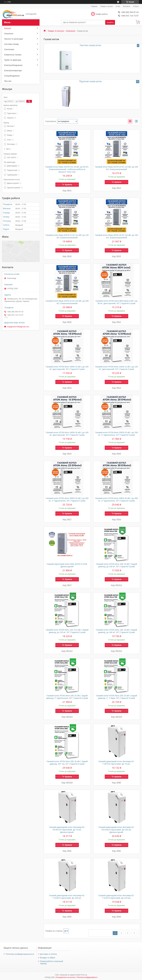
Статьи (136, 6)
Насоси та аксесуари (14, 39)
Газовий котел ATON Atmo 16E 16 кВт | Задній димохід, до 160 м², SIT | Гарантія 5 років (116, 631)
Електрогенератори (13, 71)
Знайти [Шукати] (110, 22)
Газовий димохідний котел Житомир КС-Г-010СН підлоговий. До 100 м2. (67, 897)
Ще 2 (8, 149)
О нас (118, 6)
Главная (94, 6)
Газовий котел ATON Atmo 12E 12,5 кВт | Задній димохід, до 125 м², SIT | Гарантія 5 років (67, 631)
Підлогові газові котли (90, 81)
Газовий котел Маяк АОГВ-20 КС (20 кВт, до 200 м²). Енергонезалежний (67, 302)
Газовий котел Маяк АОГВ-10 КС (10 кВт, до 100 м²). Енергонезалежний (116, 168)
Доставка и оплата (48, 954)
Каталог (8, 28)
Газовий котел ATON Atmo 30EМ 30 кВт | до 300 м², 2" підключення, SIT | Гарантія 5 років (116, 500)
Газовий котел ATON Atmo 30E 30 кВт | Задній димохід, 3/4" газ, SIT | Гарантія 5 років (67, 763)
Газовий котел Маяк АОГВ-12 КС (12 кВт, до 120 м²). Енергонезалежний (67, 236)
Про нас (8, 81)
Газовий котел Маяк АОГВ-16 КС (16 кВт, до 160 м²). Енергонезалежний (116, 236)
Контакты (127, 6)
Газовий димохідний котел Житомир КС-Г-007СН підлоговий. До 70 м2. (116, 763)
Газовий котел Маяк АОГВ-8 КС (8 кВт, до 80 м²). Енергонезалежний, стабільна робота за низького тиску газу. (67, 169)
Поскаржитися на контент (66, 977)
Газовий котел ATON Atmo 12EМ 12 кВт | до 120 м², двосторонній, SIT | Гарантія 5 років (116, 368)
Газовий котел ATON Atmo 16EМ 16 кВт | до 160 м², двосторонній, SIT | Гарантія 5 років (67, 434)
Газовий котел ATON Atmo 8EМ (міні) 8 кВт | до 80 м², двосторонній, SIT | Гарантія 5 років (116, 302)
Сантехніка (9, 49)
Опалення (71, 31)
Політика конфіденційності (87, 977)
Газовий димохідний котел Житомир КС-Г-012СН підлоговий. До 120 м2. (116, 897)
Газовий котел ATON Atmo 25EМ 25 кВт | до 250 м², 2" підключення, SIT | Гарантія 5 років (67, 500)
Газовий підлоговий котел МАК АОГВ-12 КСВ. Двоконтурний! (67, 565)
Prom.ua (84, 975)
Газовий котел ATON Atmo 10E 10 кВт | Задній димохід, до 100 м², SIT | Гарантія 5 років (116, 565)
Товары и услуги (106, 6)
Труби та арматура (13, 60)
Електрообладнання (13, 65)
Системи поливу (12, 44)
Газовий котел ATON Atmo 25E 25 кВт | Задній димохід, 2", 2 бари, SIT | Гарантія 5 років (116, 697)
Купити (68, 185)
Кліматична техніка (13, 55)
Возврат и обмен (48, 958)
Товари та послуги (56, 31)
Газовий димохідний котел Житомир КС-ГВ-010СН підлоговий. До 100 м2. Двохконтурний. (116, 830)
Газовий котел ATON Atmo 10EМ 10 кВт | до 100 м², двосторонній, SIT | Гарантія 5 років (67, 368)
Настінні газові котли (90, 45)
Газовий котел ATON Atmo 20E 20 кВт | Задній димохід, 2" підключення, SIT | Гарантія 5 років (67, 697)
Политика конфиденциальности (20, 954)
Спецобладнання (12, 76)
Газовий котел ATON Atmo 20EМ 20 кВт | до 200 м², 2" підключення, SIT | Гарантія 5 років (116, 434)
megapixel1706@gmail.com (18, 327)
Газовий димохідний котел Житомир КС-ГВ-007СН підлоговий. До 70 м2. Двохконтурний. (67, 830)
